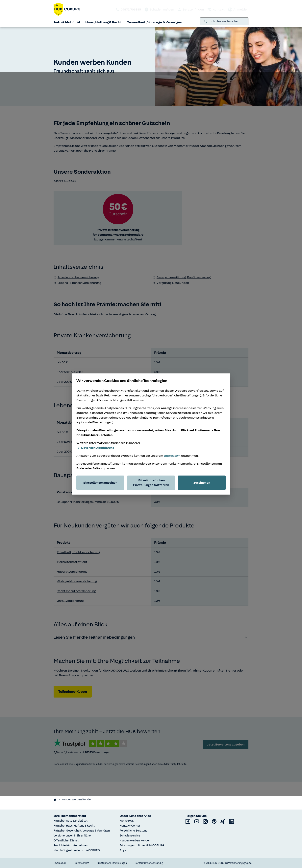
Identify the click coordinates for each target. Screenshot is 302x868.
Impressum (172, 456)
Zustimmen (202, 483)
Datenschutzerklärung (95, 448)
